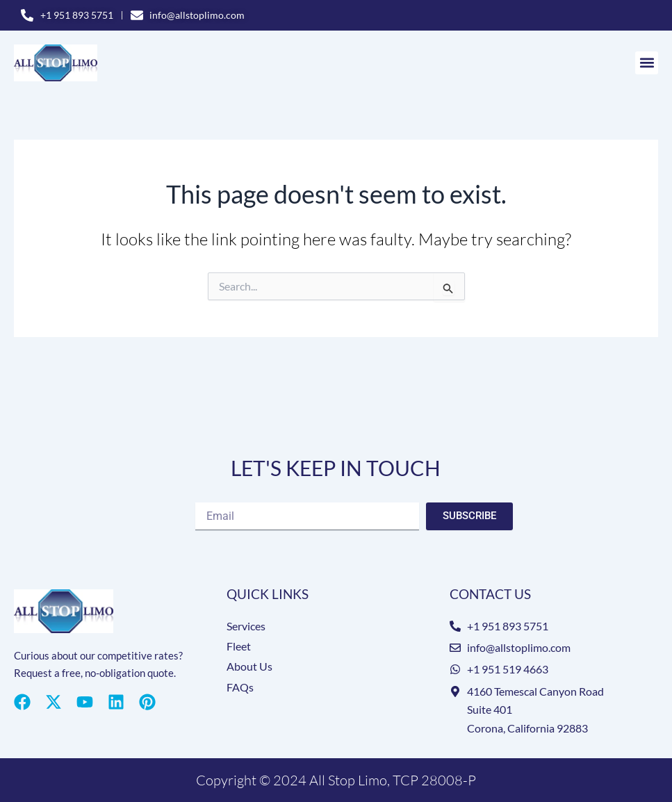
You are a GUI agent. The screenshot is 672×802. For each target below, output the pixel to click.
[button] (647, 64)
